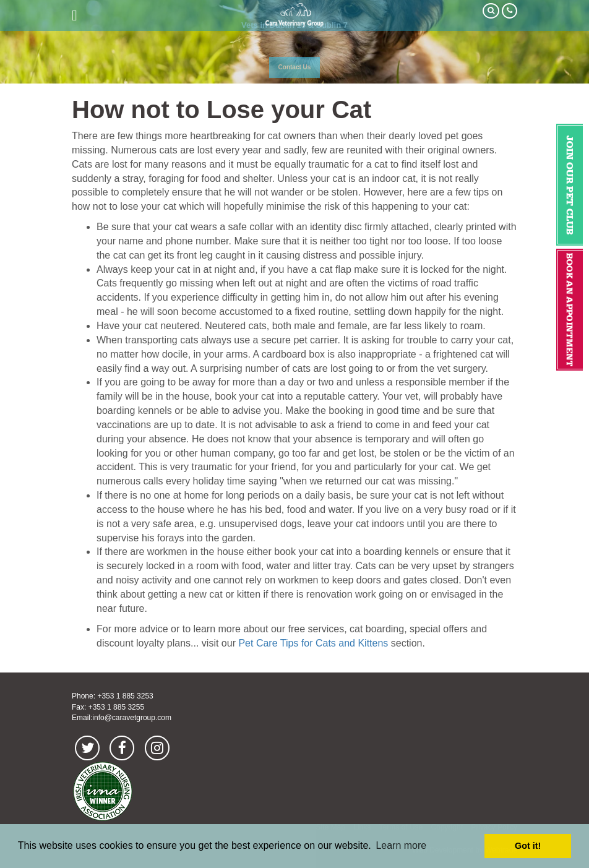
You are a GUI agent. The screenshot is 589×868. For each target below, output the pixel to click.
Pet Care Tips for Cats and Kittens (313, 643)
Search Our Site (491, 11)
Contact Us (295, 67)
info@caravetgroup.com (132, 718)
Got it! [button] (528, 846)
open (75, 15)
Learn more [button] (401, 845)
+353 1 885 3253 (125, 696)
